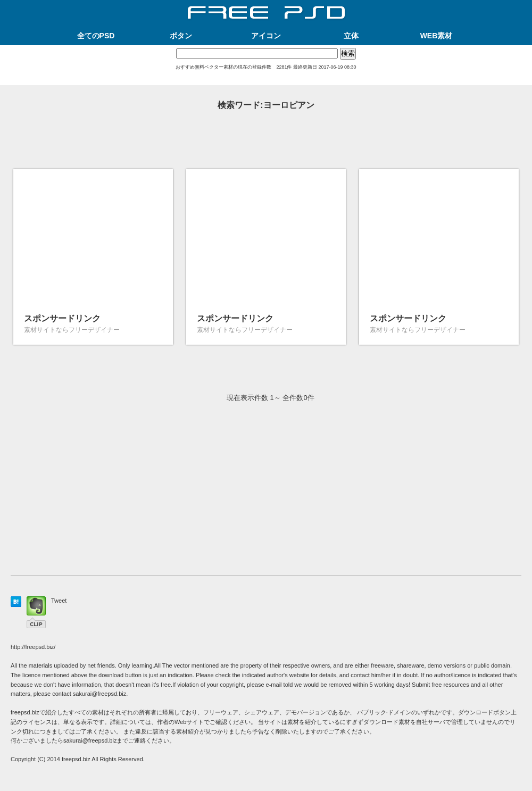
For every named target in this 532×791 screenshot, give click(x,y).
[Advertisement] (266, 81)
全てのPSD (96, 36)
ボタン (181, 36)
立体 (351, 36)
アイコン (266, 36)
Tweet (59, 601)
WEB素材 (437, 36)
